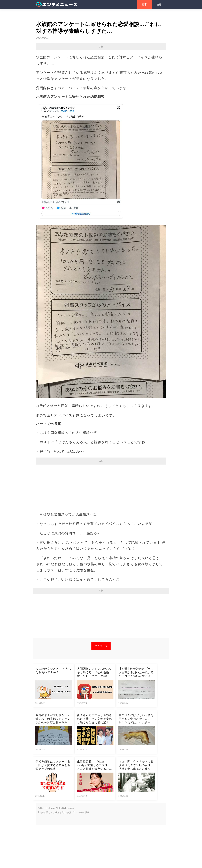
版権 (87, 855)
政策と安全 (61, 855)
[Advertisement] (101, 72)
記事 (144, 5)
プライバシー (78, 855)
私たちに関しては (46, 855)
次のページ (101, 689)
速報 (159, 5)
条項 (69, 855)
